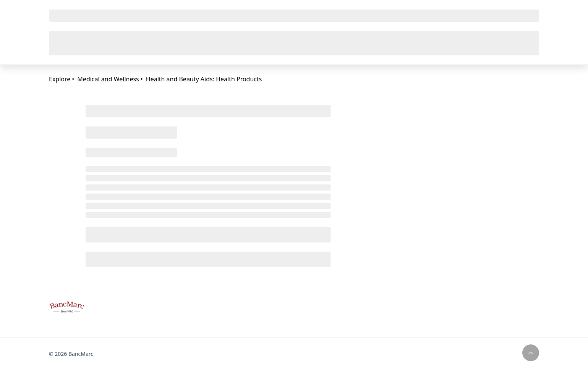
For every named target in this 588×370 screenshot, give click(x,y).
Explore (60, 79)
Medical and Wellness (108, 79)
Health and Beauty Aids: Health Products (204, 79)
